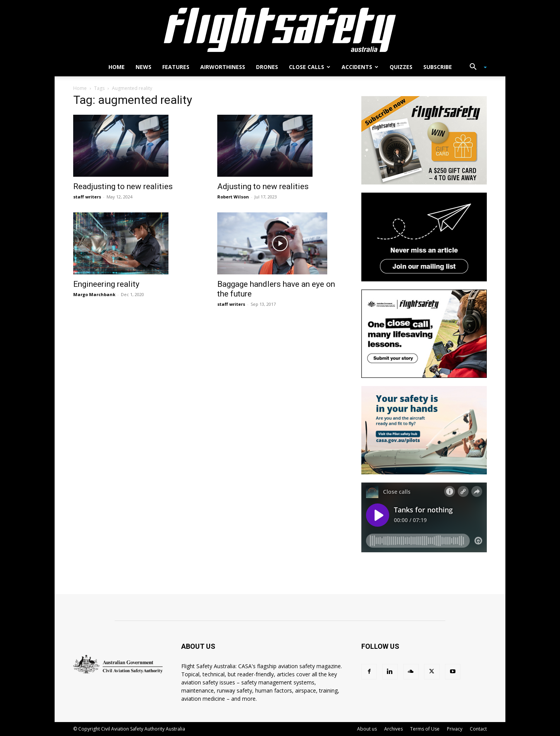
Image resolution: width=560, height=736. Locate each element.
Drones (267, 67)
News (143, 67)
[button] (475, 68)
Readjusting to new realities (123, 186)
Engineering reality (106, 284)
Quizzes (401, 67)
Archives (393, 729)
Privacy (455, 729)
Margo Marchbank (94, 294)
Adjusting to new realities (263, 186)
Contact (478, 729)
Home (117, 67)
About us (367, 729)
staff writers (87, 197)
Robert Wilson (233, 197)
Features (176, 67)
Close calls (310, 67)
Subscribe (438, 67)
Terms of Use (425, 729)
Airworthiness (223, 67)
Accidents (360, 67)
